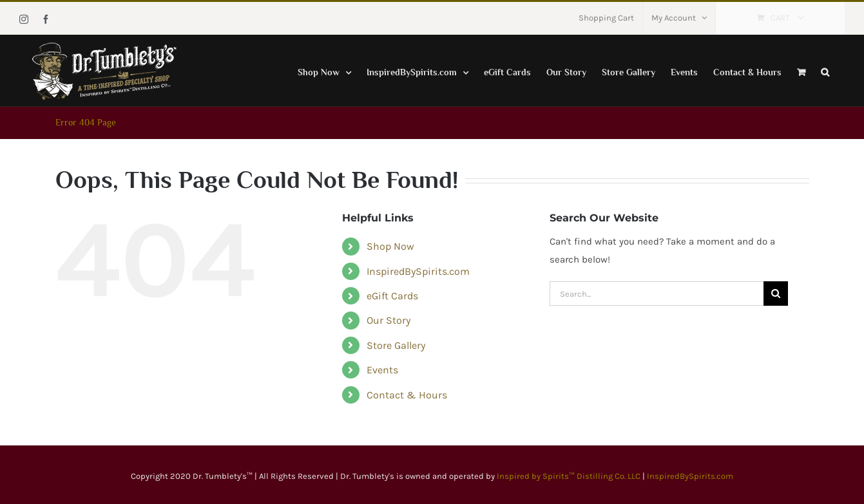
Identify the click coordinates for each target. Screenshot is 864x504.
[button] (825, 70)
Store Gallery (396, 345)
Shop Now (390, 246)
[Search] (776, 294)
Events (382, 370)
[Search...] (657, 294)
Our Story (389, 320)
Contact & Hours (407, 395)
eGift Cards (392, 296)
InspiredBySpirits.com (418, 271)
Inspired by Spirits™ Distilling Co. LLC (570, 476)
